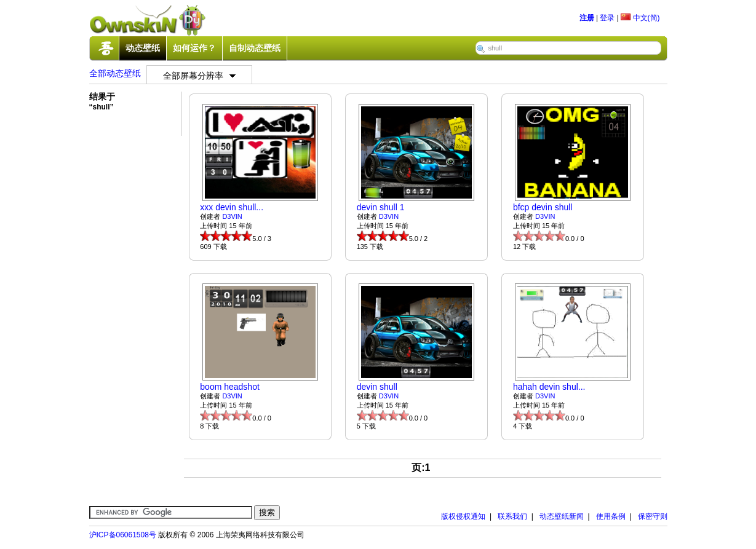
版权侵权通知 (463, 516)
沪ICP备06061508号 (123, 535)
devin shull (377, 387)
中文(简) (640, 18)
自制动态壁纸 (255, 48)
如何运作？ (194, 48)
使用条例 (611, 516)
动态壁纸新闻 (562, 516)
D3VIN (232, 216)
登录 (607, 18)
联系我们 (512, 516)
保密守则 (653, 516)
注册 (587, 18)
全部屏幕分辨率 (199, 76)
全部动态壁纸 (115, 73)
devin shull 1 (381, 207)
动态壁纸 (143, 48)
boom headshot (230, 387)
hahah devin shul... (549, 387)
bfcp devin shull (543, 207)
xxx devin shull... (232, 207)
